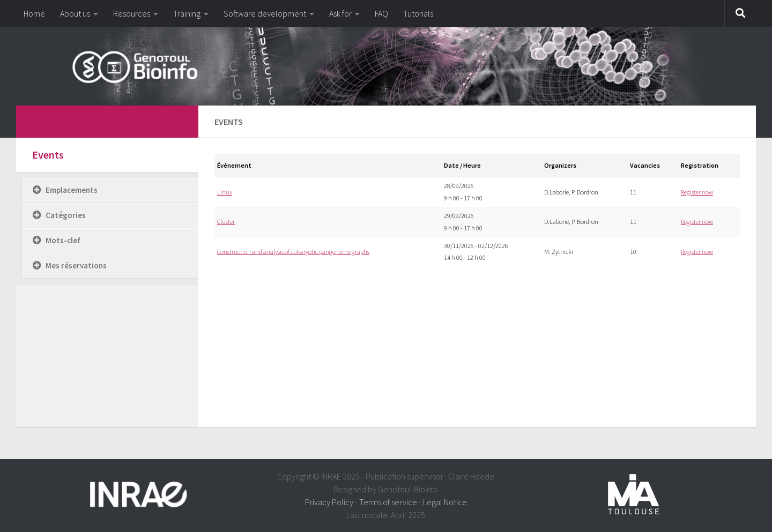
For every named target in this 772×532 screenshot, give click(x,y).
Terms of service (388, 502)
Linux (225, 192)
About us (75, 13)
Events (48, 155)
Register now (697, 192)
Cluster (226, 222)
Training (187, 13)
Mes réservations (76, 265)
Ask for (340, 13)
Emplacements (72, 190)
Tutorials (418, 13)
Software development (265, 13)
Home (34, 13)
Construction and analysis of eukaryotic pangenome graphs (293, 252)
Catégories (66, 215)
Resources (132, 13)
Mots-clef (63, 240)
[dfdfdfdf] (176, 120)
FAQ (381, 13)
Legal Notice (445, 502)
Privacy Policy (329, 502)
